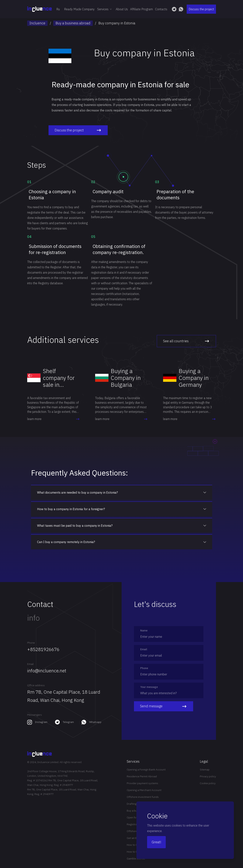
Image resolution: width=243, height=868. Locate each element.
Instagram (41, 722)
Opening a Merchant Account (144, 790)
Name (144, 631)
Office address (36, 685)
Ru (58, 9)
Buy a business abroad (73, 23)
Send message (164, 706)
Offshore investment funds (143, 797)
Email (30, 664)
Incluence (37, 23)
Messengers (35, 715)
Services (105, 9)
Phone (31, 643)
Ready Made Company (79, 9)
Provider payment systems (142, 783)
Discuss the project (201, 9)
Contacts (161, 9)
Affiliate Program (141, 9)
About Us (122, 9)
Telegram (68, 722)
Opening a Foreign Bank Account (146, 770)
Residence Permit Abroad (142, 776)
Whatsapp (95, 722)
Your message (149, 687)
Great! (156, 842)
